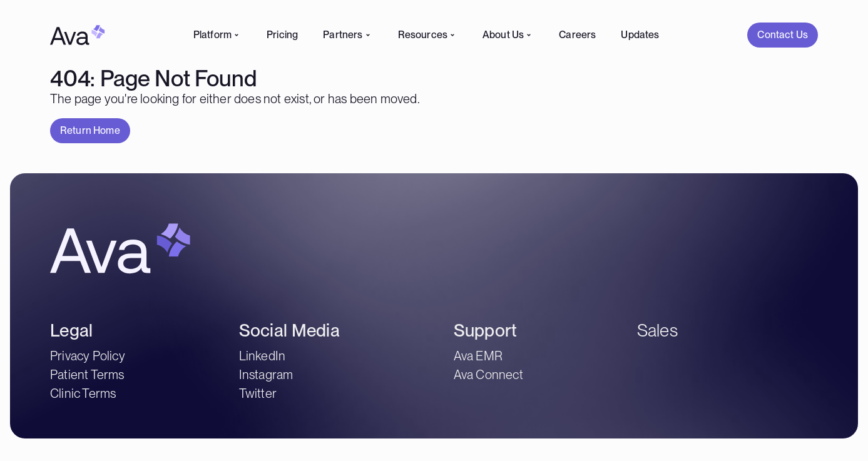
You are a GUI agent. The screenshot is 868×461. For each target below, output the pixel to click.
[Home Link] (78, 35)
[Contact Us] (783, 35)
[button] (783, 35)
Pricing (282, 35)
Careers (577, 35)
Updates (640, 35)
